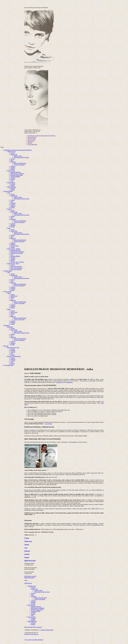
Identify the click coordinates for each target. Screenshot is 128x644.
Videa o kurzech (37, 629)
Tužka (9, 295)
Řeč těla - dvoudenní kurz (14, 359)
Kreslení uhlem (32, 141)
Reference (13, 164)
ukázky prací (60, 385)
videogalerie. (70, 385)
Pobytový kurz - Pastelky (14, 251)
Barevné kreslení (32, 139)
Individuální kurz (12, 189)
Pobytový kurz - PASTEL (17, 264)
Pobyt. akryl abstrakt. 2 (17, 270)
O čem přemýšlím (32, 147)
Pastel (9, 230)
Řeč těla (30, 145)
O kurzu (13, 155)
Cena (12, 163)
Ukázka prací (14, 198)
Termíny (13, 161)
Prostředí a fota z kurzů (17, 177)
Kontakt (13, 171)
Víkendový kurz (11, 154)
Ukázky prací (14, 157)
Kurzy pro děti (31, 142)
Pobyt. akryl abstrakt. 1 (17, 269)
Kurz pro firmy (11, 185)
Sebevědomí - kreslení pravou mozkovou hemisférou (42, 138)
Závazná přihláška (15, 179)
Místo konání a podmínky (17, 176)
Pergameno (31, 144)
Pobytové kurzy (15, 248)
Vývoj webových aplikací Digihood (34, 642)
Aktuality (13, 170)
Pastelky (9, 211)
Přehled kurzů (28, 585)
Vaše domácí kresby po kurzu (21, 160)
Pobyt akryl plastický (16, 272)
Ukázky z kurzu (18, 158)
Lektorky (13, 168)
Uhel (8, 275)
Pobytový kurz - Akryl (13, 266)
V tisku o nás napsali (19, 167)
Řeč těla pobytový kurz (13, 350)
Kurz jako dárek (29, 629)
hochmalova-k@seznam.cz (31, 636)
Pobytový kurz (11, 173)
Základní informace (16, 174)
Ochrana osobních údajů (47, 632)
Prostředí (13, 353)
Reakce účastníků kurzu (20, 166)
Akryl (9, 195)
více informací (48, 426)
